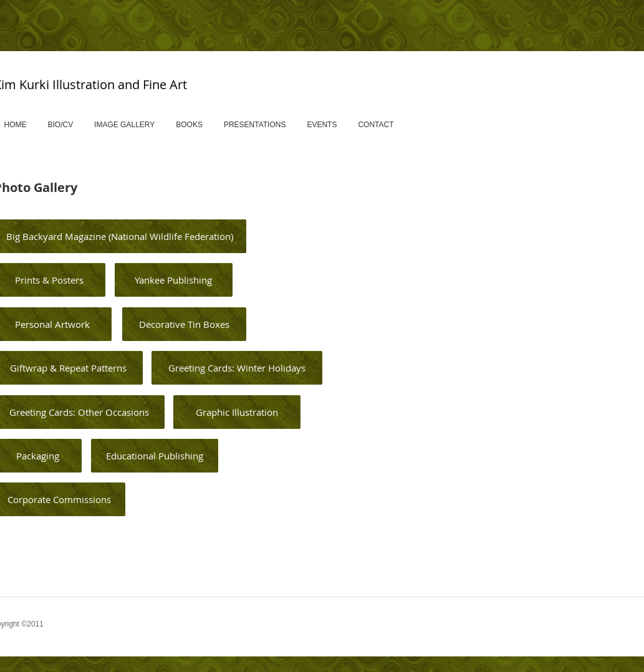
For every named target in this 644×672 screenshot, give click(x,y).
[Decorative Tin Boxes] (184, 324)
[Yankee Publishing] (174, 280)
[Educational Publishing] (155, 456)
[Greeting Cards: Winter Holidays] (237, 368)
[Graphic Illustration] (237, 412)
